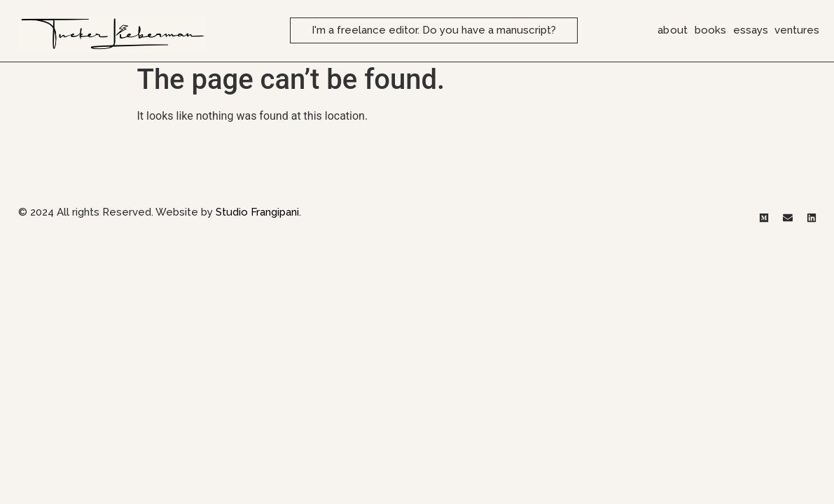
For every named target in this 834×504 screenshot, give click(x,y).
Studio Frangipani (257, 217)
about (673, 30)
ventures (797, 30)
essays (751, 30)
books (711, 30)
